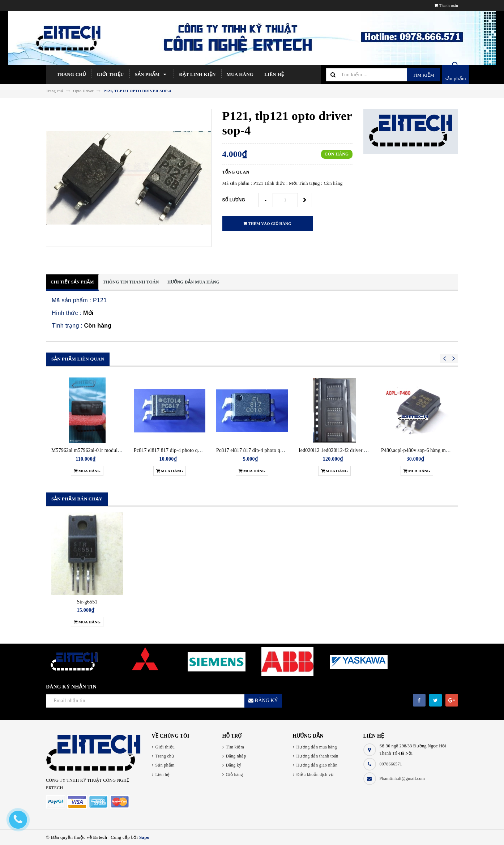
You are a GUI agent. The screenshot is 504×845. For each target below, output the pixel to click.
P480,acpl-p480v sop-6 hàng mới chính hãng (428, 450)
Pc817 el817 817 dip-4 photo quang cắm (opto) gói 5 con (276, 450)
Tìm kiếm (424, 75)
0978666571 (391, 764)
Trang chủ (71, 74)
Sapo (144, 837)
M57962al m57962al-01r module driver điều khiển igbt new (114, 450)
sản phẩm (455, 79)
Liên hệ (274, 74)
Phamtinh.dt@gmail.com (402, 778)
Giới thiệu (110, 74)
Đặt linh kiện (197, 74)
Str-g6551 (87, 602)
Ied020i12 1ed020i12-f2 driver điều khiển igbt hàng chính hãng (365, 450)
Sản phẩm (152, 74)
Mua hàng (240, 74)
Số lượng (234, 200)
